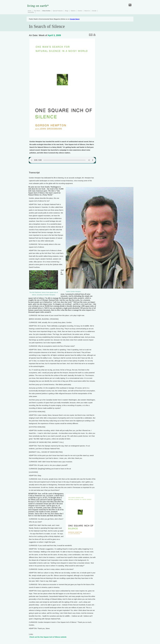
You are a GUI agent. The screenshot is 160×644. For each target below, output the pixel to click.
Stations (73, 11)
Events (80, 11)
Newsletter (31, 12)
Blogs (67, 11)
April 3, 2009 (54, 35)
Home (30, 11)
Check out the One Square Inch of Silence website (48, 637)
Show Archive (46, 11)
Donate (94, 11)
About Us (87, 11)
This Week (37, 11)
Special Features (58, 11)
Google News (75, 19)
